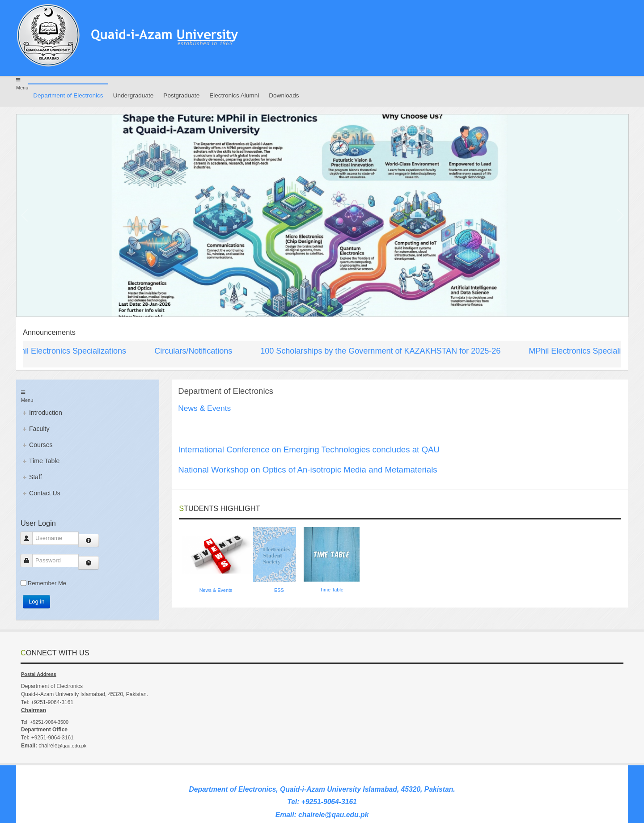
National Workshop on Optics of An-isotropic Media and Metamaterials (307, 470)
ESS (279, 590)
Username (30, 538)
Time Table (332, 590)
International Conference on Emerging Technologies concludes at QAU (309, 449)
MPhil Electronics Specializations (70, 351)
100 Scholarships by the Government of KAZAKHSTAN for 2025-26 (384, 351)
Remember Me (47, 583)
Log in (36, 601)
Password (30, 560)
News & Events (216, 590)
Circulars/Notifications (196, 351)
